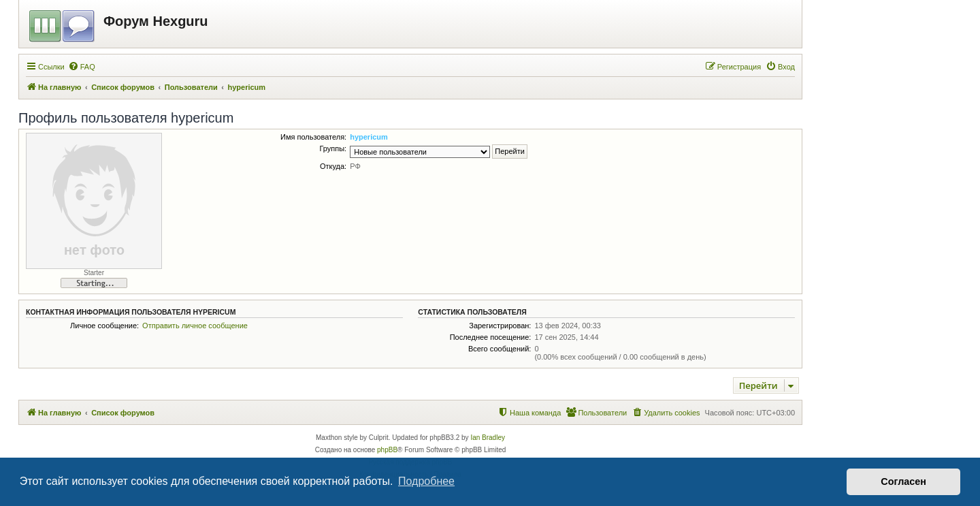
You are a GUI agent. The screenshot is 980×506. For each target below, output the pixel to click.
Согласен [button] (903, 481)
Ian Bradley (488, 438)
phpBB (387, 450)
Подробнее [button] (426, 481)
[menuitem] (82, 67)
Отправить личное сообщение (195, 326)
